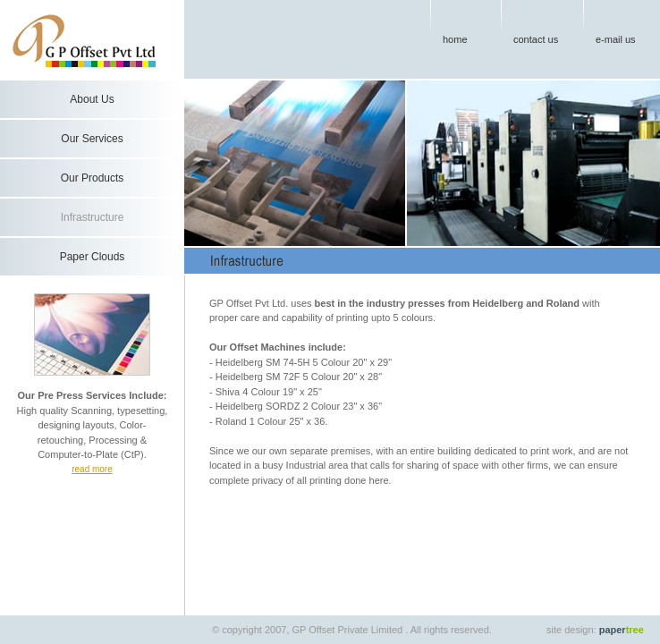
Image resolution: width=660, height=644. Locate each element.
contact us (536, 39)
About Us (92, 99)
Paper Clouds (93, 257)
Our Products (93, 178)
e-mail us (616, 39)
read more (92, 469)
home (455, 39)
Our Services (92, 139)
